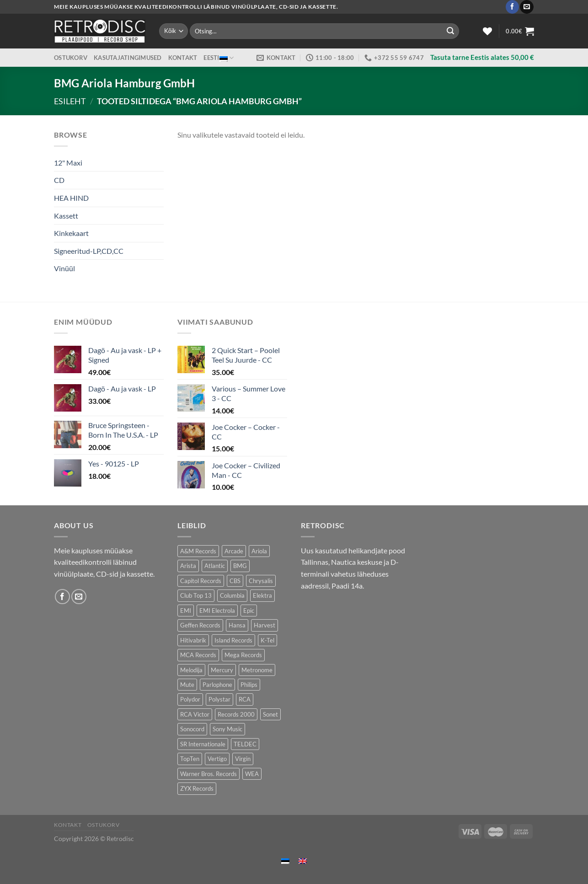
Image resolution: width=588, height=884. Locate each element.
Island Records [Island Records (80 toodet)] (233, 640)
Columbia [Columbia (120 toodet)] (232, 595)
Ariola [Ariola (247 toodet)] (259, 551)
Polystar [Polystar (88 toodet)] (219, 699)
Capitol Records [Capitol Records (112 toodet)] (201, 581)
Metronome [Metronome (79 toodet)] (257, 670)
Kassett (66, 216)
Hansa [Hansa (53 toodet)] (237, 625)
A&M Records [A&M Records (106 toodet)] (198, 551)
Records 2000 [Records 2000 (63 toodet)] (236, 714)
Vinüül (64, 268)
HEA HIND (71, 198)
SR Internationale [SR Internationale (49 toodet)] (203, 744)
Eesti (219, 58)
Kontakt (183, 58)
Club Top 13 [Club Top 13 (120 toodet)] (196, 595)
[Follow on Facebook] (512, 7)
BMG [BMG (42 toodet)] (240, 566)
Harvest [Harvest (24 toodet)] (265, 625)
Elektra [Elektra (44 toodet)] (262, 595)
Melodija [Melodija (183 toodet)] (191, 670)
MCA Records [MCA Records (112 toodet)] (198, 655)
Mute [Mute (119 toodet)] (187, 685)
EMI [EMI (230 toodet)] (186, 611)
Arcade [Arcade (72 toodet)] (234, 551)
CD (59, 180)
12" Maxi (68, 163)
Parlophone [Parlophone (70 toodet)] (217, 685)
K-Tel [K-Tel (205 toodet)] (267, 640)
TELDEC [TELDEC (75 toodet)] (245, 744)
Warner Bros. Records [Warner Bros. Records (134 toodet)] (208, 774)
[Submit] (450, 31)
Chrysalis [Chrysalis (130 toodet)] (261, 581)
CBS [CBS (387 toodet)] (235, 581)
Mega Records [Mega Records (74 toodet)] (243, 655)
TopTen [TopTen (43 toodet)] (190, 759)
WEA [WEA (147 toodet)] (252, 774)
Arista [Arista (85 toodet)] (188, 566)
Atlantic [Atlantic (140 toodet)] (215, 566)
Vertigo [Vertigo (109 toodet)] (217, 759)
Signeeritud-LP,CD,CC (89, 251)
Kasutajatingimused (128, 58)
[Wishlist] (487, 31)
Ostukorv (71, 58)
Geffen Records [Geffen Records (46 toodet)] (200, 625)
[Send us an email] (527, 7)
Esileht (70, 101)
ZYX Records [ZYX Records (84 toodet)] (197, 788)
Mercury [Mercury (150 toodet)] (222, 670)
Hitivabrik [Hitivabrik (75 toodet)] (193, 640)
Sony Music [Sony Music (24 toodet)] (227, 729)
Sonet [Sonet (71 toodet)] (270, 714)
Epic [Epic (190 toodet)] (249, 611)
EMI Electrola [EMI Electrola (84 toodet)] (217, 611)
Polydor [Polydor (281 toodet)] (190, 699)
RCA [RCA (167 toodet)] (245, 699)
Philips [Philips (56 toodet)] (249, 685)
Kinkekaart (71, 233)
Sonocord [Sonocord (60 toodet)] (192, 729)
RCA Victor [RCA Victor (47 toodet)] (195, 714)
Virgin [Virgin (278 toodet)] (243, 759)
